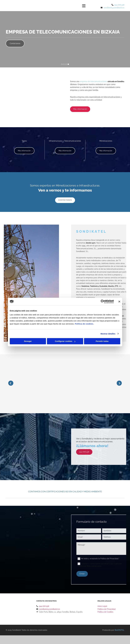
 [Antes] (11, 383)
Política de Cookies (105, 612)
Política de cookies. (84, 324)
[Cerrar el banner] (119, 301)
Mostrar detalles (108, 334)
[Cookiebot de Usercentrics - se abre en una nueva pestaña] (103, 301)
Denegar (28, 341)
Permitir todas (102, 341)
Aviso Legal (102, 606)
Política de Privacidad (107, 609)
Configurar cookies (65, 341)
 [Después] (119, 383)
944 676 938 (119, 5)
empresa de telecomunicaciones (93, 81)
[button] (15, 43)
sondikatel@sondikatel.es (114, 8)
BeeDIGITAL (119, 630)
